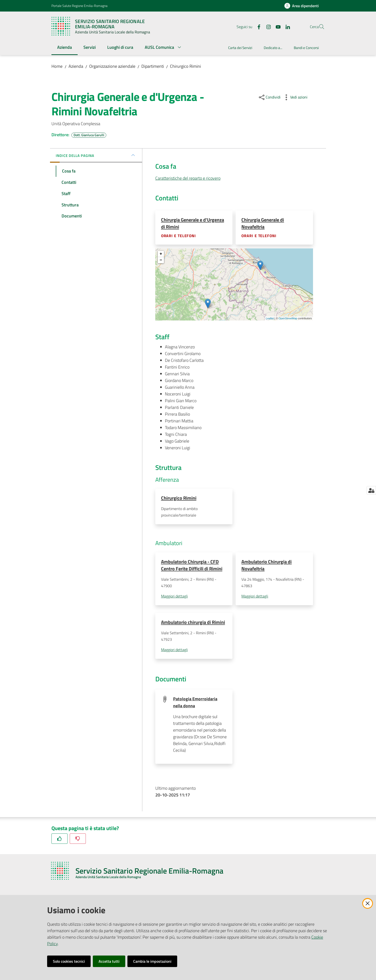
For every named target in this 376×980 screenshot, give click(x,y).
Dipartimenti (153, 66)
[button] (319, 27)
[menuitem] (65, 48)
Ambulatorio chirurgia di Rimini (193, 623)
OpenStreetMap (288, 319)
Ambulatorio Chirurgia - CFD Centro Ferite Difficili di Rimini (192, 566)
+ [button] (161, 254)
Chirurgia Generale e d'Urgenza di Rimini (193, 223)
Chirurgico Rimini (185, 66)
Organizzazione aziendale (112, 66)
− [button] (161, 260)
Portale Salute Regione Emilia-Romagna (79, 6)
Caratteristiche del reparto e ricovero (188, 178)
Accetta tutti (109, 961)
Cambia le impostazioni (152, 961)
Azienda (76, 66)
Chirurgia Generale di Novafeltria (263, 223)
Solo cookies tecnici (69, 961)
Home (57, 66)
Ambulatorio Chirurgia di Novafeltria (266, 566)
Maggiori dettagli (174, 597)
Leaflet (270, 319)
